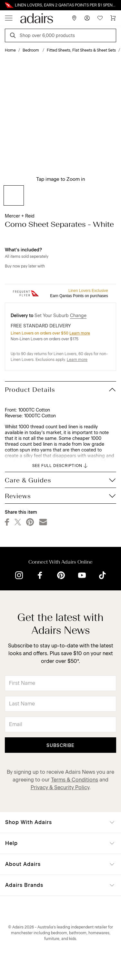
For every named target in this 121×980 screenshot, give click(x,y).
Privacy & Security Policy (60, 787)
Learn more (80, 333)
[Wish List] (100, 18)
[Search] (14, 36)
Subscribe (60, 746)
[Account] (87, 18)
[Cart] (113, 18)
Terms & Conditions (75, 780)
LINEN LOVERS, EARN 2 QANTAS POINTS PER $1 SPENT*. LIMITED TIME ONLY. (66, 5)
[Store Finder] (74, 18)
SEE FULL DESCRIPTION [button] (60, 466)
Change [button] (78, 316)
